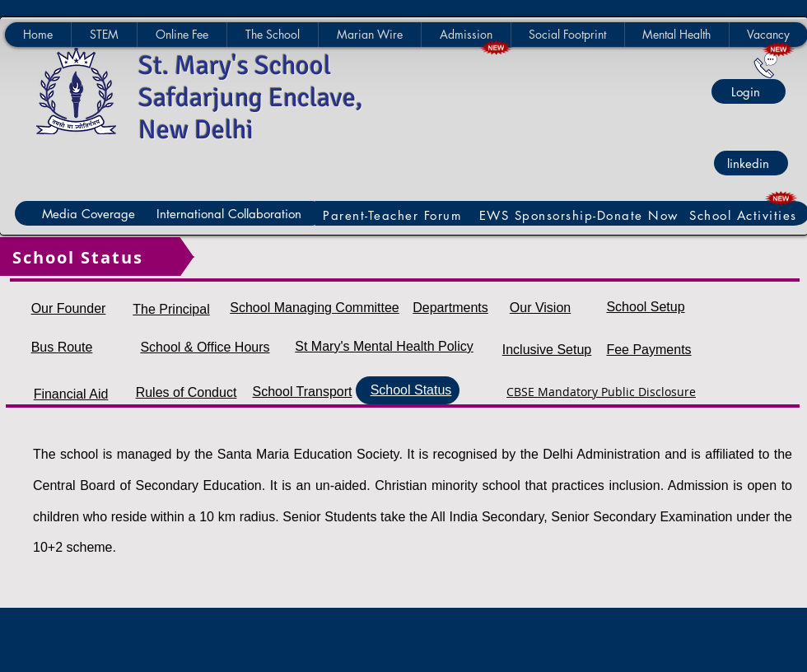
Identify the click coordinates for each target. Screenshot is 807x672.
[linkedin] (751, 163)
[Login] (749, 91)
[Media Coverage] (91, 213)
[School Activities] (745, 215)
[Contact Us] (765, 65)
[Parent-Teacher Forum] (394, 215)
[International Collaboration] (232, 213)
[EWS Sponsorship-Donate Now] (581, 215)
